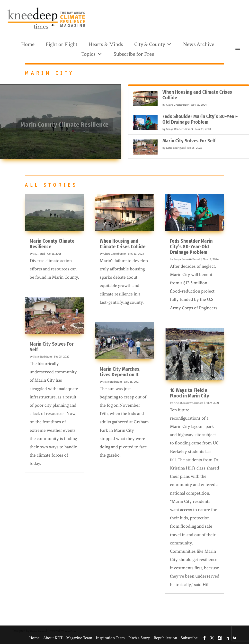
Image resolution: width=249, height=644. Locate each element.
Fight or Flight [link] (62, 44)
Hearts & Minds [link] (106, 44)
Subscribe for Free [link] (134, 54)
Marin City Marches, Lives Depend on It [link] (120, 372)
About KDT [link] (53, 638)
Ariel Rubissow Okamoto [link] (188, 403)
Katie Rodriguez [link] (175, 148)
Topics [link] (92, 54)
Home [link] (28, 44)
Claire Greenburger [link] (177, 105)
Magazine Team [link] (79, 638)
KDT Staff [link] (39, 254)
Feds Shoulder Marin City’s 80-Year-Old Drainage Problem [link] (200, 119)
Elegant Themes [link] (38, 631)
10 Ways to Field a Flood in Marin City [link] (190, 393)
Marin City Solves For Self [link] (189, 141)
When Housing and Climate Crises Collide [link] (197, 95)
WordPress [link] (70, 631)
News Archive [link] (199, 44)
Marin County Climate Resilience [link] (65, 126)
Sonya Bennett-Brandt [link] (180, 129)
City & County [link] (153, 44)
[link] (46, 18)
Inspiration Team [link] (110, 638)
